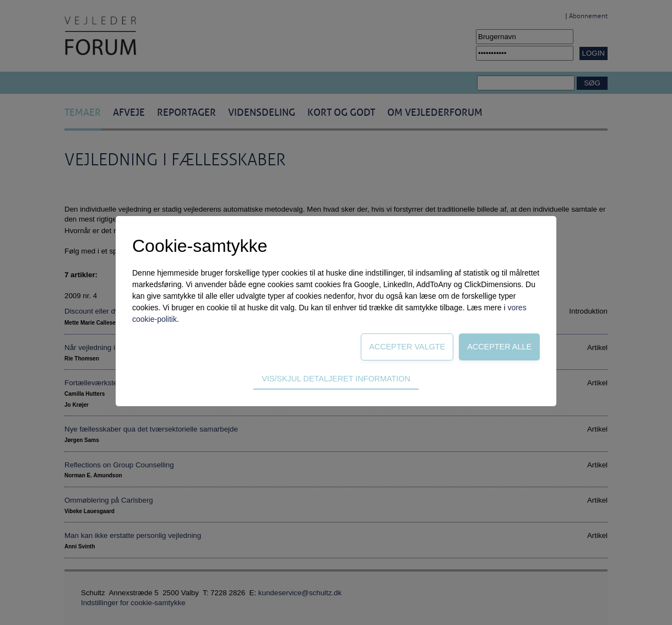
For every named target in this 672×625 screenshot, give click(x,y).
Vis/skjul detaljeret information (336, 379)
